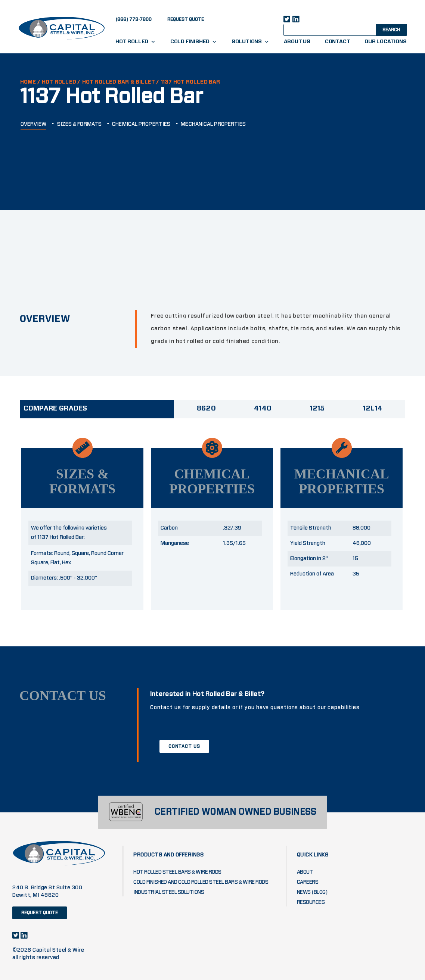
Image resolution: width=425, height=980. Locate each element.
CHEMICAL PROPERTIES (141, 124)
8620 (206, 409)
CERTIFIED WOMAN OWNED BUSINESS (235, 812)
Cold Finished (194, 42)
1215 (317, 409)
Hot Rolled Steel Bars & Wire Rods (177, 872)
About (305, 872)
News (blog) (312, 892)
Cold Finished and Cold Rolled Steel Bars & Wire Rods (201, 882)
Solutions (250, 42)
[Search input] (336, 29)
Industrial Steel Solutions (169, 892)
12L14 (373, 409)
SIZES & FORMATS (80, 124)
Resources (311, 902)
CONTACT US (184, 746)
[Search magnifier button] (391, 29)
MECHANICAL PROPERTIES (213, 124)
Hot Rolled (136, 42)
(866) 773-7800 (134, 19)
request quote (186, 19)
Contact (338, 42)
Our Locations (385, 42)
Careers (308, 882)
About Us (297, 42)
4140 (263, 409)
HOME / (30, 82)
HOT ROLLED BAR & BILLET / (121, 82)
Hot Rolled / (61, 82)
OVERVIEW (34, 124)
